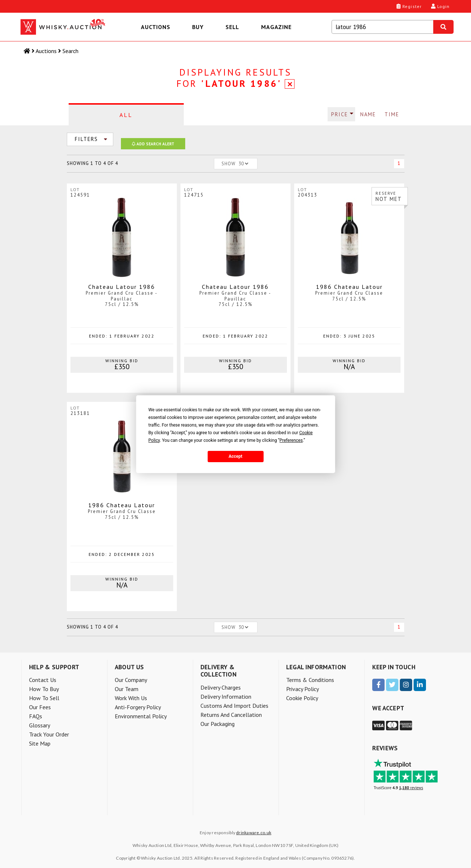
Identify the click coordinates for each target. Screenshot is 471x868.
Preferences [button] (291, 440)
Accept (236, 456)
